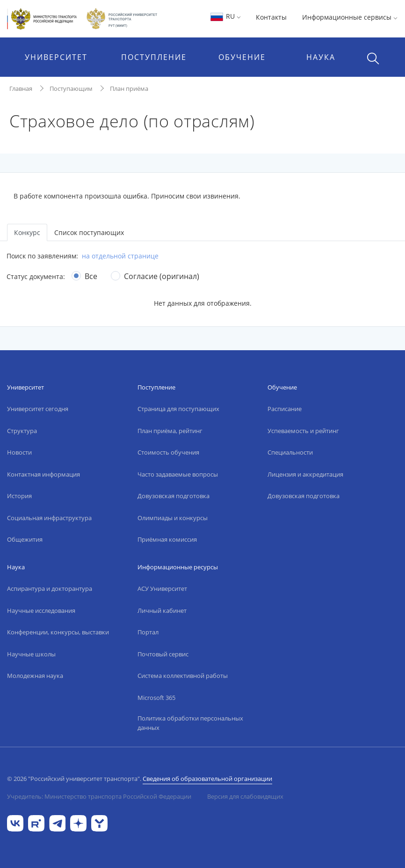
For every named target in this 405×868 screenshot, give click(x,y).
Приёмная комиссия (167, 539)
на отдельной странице (120, 256)
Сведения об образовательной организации (207, 779)
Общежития (25, 539)
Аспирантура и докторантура (50, 588)
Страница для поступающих (178, 409)
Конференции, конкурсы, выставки (58, 632)
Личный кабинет (162, 611)
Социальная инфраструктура (49, 518)
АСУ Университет (162, 588)
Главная (21, 88)
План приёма (129, 88)
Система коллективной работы (183, 676)
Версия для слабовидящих (245, 796)
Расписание (285, 409)
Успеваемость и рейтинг (303, 431)
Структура (22, 431)
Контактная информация (43, 474)
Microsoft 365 (156, 698)
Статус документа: (36, 276)
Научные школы (31, 654)
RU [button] (225, 16)
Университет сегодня (38, 409)
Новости (19, 452)
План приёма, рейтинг (170, 431)
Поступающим (71, 88)
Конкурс (27, 232)
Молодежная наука (35, 676)
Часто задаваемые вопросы (178, 474)
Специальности (290, 452)
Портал (148, 632)
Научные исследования (41, 611)
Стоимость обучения (168, 452)
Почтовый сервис (163, 654)
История (19, 496)
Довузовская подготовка (174, 496)
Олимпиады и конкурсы (173, 518)
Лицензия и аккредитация (305, 474)
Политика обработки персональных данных (190, 723)
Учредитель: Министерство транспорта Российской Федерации (99, 796)
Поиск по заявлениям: (42, 256)
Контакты (271, 17)
